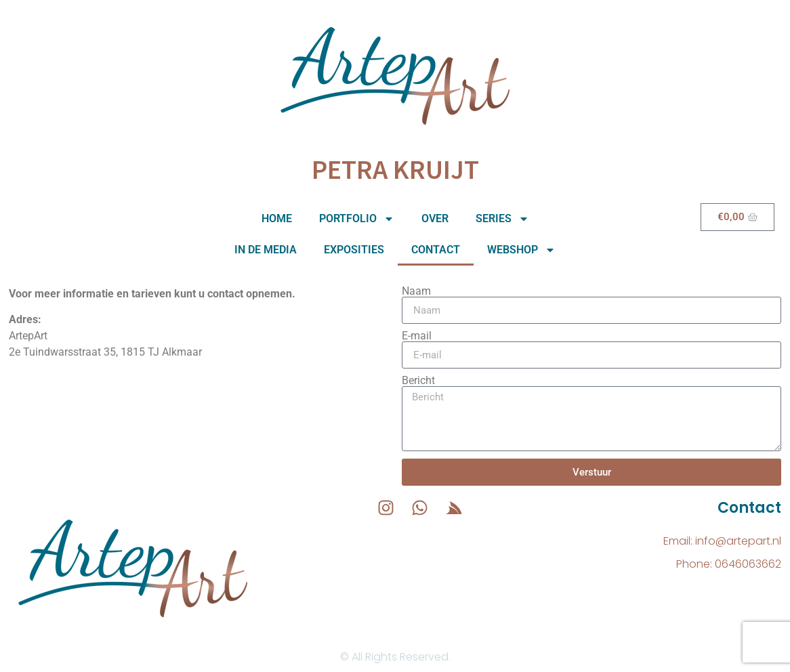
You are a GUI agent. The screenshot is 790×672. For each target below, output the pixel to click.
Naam (416, 291)
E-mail (417, 336)
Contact (436, 250)
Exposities (354, 250)
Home (277, 218)
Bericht (418, 381)
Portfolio (357, 219)
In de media (266, 250)
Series (502, 219)
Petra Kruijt (395, 169)
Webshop (521, 250)
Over (435, 218)
